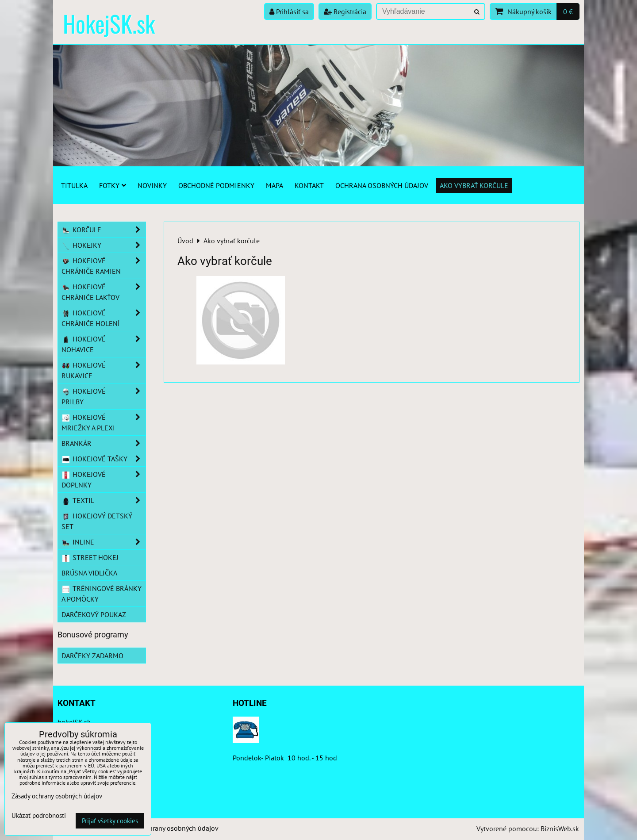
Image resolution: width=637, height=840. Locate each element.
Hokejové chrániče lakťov (104, 292)
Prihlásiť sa (289, 12)
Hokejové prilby (104, 396)
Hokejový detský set (97, 521)
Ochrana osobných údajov (382, 185)
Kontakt (309, 185)
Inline (104, 542)
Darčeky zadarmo (92, 656)
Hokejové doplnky (104, 479)
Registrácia (345, 12)
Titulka (74, 185)
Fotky (113, 185)
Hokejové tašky (104, 459)
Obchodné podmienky (216, 185)
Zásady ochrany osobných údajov (169, 828)
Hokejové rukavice (104, 370)
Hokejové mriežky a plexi (104, 422)
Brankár (104, 443)
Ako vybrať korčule (474, 185)
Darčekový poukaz (94, 614)
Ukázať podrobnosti (39, 816)
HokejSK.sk (109, 23)
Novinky (152, 185)
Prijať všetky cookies (110, 821)
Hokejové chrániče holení (104, 318)
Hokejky (104, 245)
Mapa (274, 185)
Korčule (104, 230)
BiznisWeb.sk (560, 828)
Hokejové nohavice (104, 344)
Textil (104, 500)
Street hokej (90, 557)
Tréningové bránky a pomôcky (102, 594)
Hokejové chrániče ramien (104, 266)
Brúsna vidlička (89, 573)
